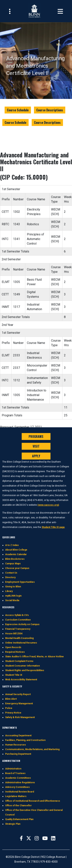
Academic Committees (18, 778)
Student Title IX (14, 675)
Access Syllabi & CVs (17, 615)
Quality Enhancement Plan (19, 819)
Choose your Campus (17, 568)
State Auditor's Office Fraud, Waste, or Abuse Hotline (34, 657)
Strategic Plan (13, 824)
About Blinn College (16, 550)
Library (9, 591)
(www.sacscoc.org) (48, 505)
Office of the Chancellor (18, 806)
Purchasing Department (18, 754)
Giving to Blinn (13, 587)
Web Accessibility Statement (21, 680)
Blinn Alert (11, 699)
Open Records (13, 647)
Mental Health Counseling (19, 638)
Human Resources (16, 745)
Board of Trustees (15, 773)
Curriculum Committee (18, 620)
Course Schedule (18, 110)
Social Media (12, 600)
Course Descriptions (50, 110)
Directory (10, 577)
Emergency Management (19, 704)
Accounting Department (18, 736)
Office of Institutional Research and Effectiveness (33, 801)
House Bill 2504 (14, 634)
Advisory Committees (17, 787)
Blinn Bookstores (15, 559)
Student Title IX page (53, 527)
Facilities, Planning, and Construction (25, 740)
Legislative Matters (16, 796)
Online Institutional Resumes (21, 643)
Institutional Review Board (20, 792)
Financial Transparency (18, 629)
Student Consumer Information (22, 666)
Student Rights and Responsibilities (25, 670)
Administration (13, 769)
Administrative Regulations (20, 783)
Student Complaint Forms (19, 661)
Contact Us (11, 573)
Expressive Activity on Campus (22, 624)
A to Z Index (12, 545)
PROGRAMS (36, 436)
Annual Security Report (18, 694)
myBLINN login (13, 596)
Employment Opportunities (20, 582)
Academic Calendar (16, 554)
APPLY (36, 456)
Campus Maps (13, 564)
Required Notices (15, 652)
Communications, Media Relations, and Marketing (32, 749)
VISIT (36, 446)
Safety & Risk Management (20, 717)
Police (9, 708)
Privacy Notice (13, 713)
